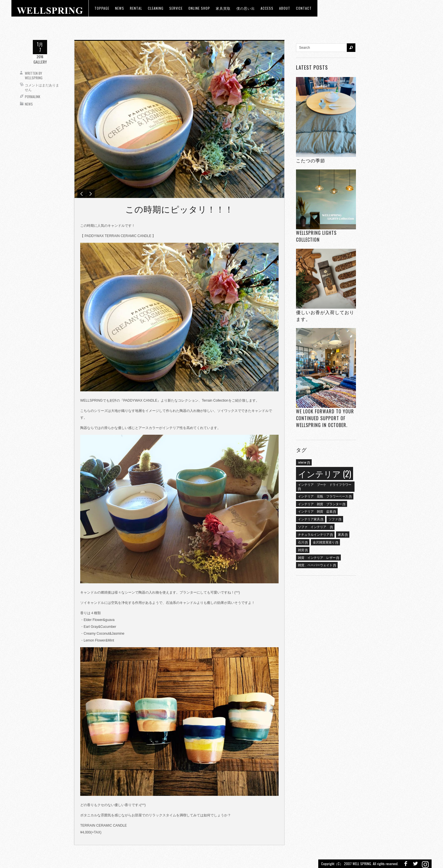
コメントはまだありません (42, 87)
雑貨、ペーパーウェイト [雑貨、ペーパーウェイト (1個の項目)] (317, 565)
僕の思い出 (246, 8)
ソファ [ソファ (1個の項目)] (335, 519)
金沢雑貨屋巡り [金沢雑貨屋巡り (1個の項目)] (325, 542)
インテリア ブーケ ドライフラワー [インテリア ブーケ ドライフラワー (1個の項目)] (325, 486)
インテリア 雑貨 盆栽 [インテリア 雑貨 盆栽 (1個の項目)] (317, 511)
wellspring (34, 78)
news (120, 8)
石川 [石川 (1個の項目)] (303, 542)
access (267, 8)
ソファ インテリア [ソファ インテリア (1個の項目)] (315, 527)
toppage (102, 8)
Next (90, 194)
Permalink (33, 97)
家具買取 (223, 8)
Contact (304, 8)
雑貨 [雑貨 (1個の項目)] (303, 550)
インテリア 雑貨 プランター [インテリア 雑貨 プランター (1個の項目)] (322, 504)
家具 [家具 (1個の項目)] (343, 534)
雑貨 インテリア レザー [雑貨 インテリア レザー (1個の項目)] (318, 557)
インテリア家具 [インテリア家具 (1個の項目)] (311, 519)
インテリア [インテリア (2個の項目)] (325, 473)
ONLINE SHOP (199, 8)
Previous (82, 194)
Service (176, 8)
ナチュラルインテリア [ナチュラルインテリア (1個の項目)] (315, 534)
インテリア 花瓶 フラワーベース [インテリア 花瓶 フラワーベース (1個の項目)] (325, 496)
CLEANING (156, 8)
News (29, 104)
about (285, 8)
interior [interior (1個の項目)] (304, 462)
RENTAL (136, 8)
